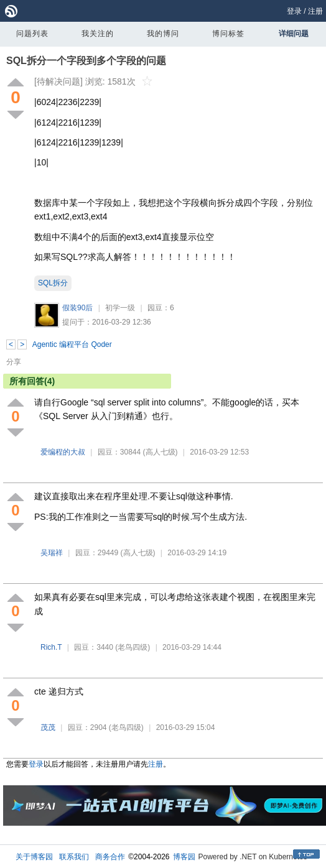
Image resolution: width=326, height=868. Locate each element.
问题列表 (32, 34)
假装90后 (77, 308)
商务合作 (110, 857)
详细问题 (294, 34)
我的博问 (163, 34)
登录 (294, 11)
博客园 (184, 857)
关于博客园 (34, 857)
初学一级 (120, 308)
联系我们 (74, 857)
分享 (14, 362)
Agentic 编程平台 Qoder (72, 344)
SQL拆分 (53, 283)
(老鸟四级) (133, 647)
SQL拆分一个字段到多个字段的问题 (86, 61)
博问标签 (228, 34)
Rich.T (51, 647)
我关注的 (98, 34)
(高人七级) (161, 452)
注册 (315, 11)
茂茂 (48, 727)
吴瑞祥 (52, 553)
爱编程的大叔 (63, 452)
